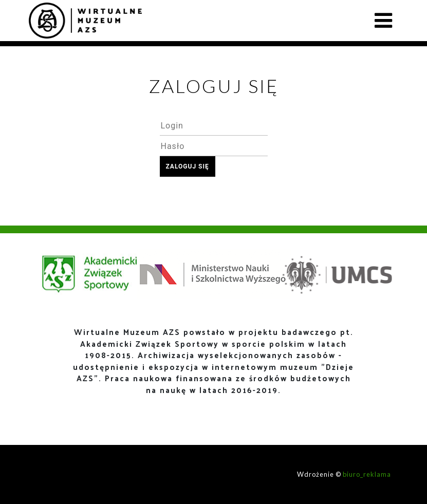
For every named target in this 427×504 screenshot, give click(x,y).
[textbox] (214, 125)
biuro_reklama (367, 474)
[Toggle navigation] (383, 21)
